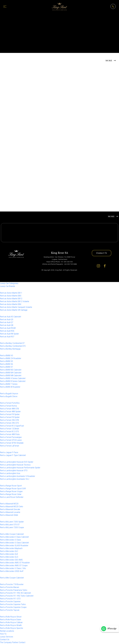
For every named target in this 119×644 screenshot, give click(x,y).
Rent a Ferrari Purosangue (11, 437)
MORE (109, 61)
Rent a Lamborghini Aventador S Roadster (18, 476)
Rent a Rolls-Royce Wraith (11, 625)
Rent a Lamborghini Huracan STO (14, 471)
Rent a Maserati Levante (10, 512)
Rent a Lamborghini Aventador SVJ (15, 479)
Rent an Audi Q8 (7, 325)
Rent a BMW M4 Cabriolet (11, 373)
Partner (15, 643)
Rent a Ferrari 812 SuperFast (12, 426)
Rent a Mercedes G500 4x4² (12, 571)
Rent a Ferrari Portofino (10, 403)
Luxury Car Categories (9, 284)
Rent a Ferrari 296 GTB (9, 420)
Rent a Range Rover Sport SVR (13, 489)
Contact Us (102, 253)
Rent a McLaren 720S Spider (12, 522)
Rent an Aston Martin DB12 (11, 299)
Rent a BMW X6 (6, 364)
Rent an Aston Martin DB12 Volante (15, 302)
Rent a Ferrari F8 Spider (10, 415)
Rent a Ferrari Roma (8, 406)
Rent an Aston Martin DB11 (11, 293)
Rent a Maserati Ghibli (9, 515)
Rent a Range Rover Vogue (11, 492)
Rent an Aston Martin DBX (11, 304)
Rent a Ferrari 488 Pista (10, 435)
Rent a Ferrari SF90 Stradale (12, 443)
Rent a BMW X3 (6, 356)
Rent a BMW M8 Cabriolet (11, 376)
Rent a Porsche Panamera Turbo (14, 590)
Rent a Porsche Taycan (10, 610)
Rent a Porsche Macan (10, 587)
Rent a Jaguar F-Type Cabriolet (13, 456)
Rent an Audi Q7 (7, 322)
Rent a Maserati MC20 (9, 504)
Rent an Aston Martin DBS (11, 296)
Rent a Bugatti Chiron (9, 397)
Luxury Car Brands (7, 286)
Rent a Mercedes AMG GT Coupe (14, 566)
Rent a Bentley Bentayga (10, 349)
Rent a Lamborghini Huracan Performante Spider (20, 468)
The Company (6, 643)
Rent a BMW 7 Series (9, 384)
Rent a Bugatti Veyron (9, 394)
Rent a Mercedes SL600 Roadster (14, 546)
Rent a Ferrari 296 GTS (9, 423)
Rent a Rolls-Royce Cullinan (11, 623)
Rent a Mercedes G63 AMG (11, 560)
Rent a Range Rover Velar (11, 494)
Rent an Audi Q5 (7, 320)
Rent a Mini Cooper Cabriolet (12, 534)
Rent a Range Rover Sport (11, 486)
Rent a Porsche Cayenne (10, 602)
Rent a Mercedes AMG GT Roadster (15, 563)
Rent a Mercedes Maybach (11, 548)
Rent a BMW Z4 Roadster (11, 359)
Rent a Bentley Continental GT (12, 343)
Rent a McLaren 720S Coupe (12, 528)
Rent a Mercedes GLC (9, 551)
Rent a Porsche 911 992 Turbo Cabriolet (17, 596)
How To (3, 634)
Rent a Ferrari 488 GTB (9, 409)
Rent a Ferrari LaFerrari (10, 446)
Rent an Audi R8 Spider (9, 334)
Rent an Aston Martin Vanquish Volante (16, 307)
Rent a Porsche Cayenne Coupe (13, 607)
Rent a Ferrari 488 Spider (10, 412)
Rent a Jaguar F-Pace (9, 453)
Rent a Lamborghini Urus (10, 473)
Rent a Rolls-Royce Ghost (11, 617)
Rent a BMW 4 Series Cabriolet (13, 379)
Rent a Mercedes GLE (9, 554)
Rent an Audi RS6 (7, 331)
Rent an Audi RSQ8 (8, 328)
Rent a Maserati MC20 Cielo (12, 507)
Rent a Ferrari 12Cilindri (10, 429)
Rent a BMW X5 (6, 361)
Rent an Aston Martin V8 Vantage (14, 310)
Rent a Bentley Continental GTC (13, 346)
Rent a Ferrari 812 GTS (9, 432)
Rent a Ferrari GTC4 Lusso (11, 440)
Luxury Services (7, 637)
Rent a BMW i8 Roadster (10, 387)
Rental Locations (7, 631)
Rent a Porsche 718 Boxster (12, 585)
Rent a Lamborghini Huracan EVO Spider (17, 462)
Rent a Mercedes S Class (10, 540)
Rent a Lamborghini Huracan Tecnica (15, 465)
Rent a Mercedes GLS (9, 557)
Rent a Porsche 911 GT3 (10, 599)
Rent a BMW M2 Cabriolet (11, 370)
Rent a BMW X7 (6, 367)
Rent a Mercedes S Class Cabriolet (14, 543)
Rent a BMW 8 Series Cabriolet (13, 381)
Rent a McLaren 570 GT (10, 525)
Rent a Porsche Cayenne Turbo (13, 605)
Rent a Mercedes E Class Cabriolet (14, 537)
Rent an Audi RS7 (7, 337)
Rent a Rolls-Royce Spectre (12, 628)
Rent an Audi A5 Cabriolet (11, 317)
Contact (22, 643)
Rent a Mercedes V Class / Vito (13, 568)
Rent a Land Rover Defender (12, 497)
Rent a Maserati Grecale (10, 510)
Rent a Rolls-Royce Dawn (11, 620)
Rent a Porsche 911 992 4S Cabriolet (15, 593)
